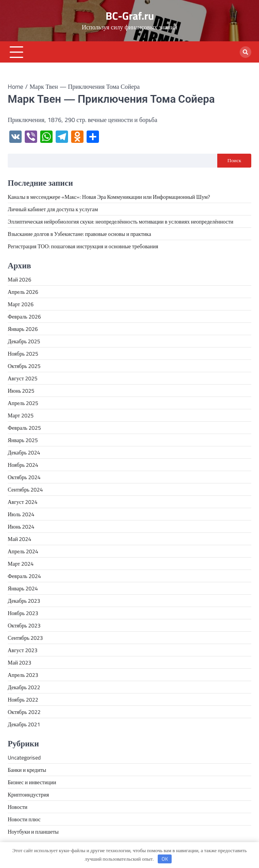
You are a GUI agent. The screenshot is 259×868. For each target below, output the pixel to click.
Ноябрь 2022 (23, 699)
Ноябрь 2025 (23, 353)
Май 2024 (20, 539)
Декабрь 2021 (24, 724)
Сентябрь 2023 (25, 638)
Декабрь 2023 (24, 601)
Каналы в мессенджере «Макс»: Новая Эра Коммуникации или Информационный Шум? (109, 197)
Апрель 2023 (23, 675)
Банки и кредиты (27, 770)
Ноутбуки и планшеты (33, 832)
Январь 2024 (23, 588)
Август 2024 (23, 502)
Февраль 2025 (24, 428)
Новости (18, 807)
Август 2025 (23, 378)
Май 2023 (20, 662)
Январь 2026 (23, 329)
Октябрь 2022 (24, 712)
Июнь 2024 (21, 526)
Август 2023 (23, 650)
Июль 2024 (21, 514)
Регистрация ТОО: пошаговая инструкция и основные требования (83, 246)
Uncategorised (24, 757)
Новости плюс (24, 819)
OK (165, 859)
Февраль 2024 (24, 576)
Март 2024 (21, 564)
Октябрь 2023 (24, 625)
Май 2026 (20, 279)
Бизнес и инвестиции (32, 782)
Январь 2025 (23, 440)
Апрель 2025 (23, 403)
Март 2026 (21, 304)
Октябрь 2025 (24, 366)
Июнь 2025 (21, 391)
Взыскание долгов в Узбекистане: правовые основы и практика (79, 234)
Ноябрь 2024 (23, 465)
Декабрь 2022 (24, 687)
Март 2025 (21, 415)
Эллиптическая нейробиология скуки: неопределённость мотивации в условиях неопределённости (121, 221)
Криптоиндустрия (28, 794)
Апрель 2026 (23, 292)
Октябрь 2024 (24, 477)
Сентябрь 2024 (25, 489)
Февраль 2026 (24, 316)
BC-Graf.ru (130, 16)
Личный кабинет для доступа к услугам (53, 209)
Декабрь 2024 (24, 452)
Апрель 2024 (23, 551)
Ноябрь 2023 (23, 613)
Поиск (234, 160)
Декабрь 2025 (24, 341)
